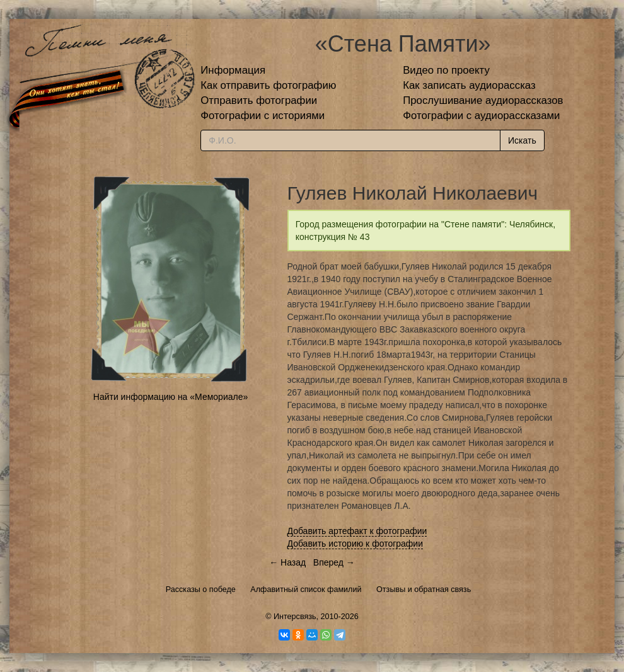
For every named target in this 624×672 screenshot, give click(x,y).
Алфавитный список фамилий (306, 589)
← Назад (287, 562)
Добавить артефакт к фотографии (357, 531)
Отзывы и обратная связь (424, 589)
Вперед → (334, 562)
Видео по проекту (446, 70)
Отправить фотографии (259, 100)
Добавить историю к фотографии (355, 544)
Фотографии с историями (263, 116)
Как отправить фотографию (268, 85)
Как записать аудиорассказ (469, 85)
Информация (233, 70)
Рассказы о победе (201, 589)
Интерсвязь (295, 617)
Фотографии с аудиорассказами (481, 116)
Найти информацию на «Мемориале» (170, 397)
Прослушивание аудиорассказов (483, 100)
